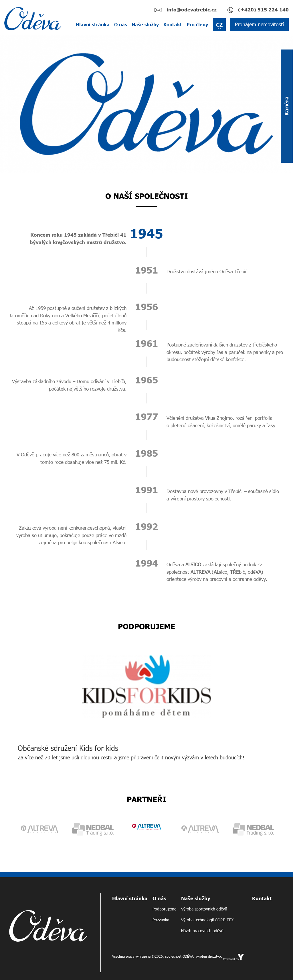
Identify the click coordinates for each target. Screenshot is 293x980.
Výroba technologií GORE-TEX (207, 920)
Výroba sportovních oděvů (204, 909)
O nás (121, 24)
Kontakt (173, 24)
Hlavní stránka (93, 24)
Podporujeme (164, 909)
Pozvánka (161, 920)
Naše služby (145, 24)
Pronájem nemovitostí (259, 24)
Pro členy (197, 24)
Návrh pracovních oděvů (202, 931)
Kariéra (286, 106)
